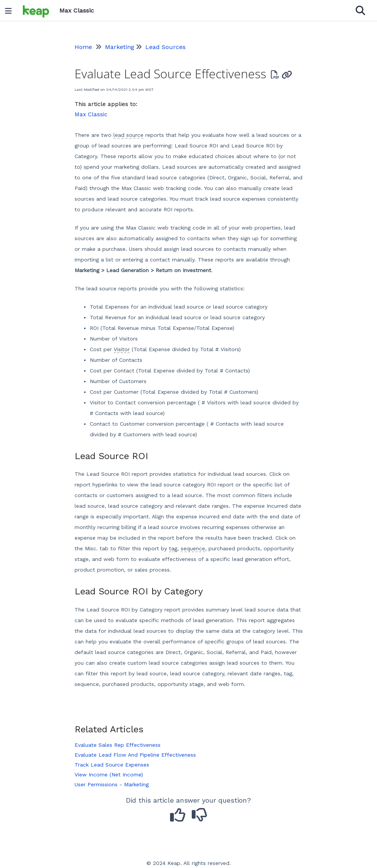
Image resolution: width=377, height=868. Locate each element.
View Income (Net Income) (109, 775)
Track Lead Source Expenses (112, 765)
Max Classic (91, 114)
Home (83, 47)
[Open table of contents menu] (11, 9)
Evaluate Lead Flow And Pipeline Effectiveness (135, 755)
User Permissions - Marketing (112, 784)
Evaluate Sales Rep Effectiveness (118, 745)
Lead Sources (165, 47)
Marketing (120, 47)
